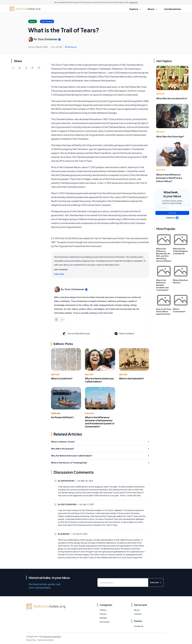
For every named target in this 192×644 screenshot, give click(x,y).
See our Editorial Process (76, 334)
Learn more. (134, 2)
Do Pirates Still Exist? (62, 417)
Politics (90, 413)
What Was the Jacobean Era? (172, 98)
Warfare (56, 413)
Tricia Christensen (47, 39)
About (137, 610)
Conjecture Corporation (52, 637)
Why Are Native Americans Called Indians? (99, 380)
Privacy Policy (31, 640)
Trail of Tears (59, 274)
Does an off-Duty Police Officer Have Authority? (164, 311)
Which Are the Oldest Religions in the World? (180, 251)
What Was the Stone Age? (170, 136)
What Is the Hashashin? (132, 378)
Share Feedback (124, 334)
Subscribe (172, 213)
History (55, 375)
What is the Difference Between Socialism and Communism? (162, 285)
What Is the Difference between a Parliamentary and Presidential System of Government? (100, 422)
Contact (138, 614)
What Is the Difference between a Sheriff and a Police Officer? (169, 178)
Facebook (139, 626)
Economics (105, 622)
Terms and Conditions (46, 640)
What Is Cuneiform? (62, 378)
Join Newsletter (173, 9)
